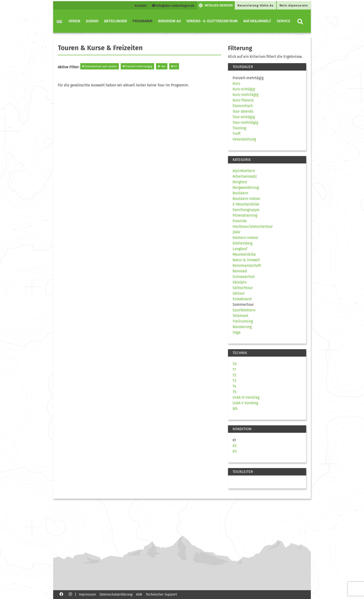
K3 (235, 451)
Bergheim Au (169, 21)
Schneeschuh (244, 277)
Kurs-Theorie (243, 100)
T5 (234, 392)
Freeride (240, 221)
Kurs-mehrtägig (245, 95)
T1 (234, 369)
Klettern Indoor (245, 238)
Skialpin (240, 282)
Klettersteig (242, 243)
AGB (139, 594)
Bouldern (240, 193)
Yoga (237, 332)
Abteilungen (115, 21)
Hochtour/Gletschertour (253, 226)
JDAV (236, 232)
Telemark (240, 316)
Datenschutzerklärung (116, 594)
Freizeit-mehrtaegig (137, 66)
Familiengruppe (246, 210)
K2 (235, 446)
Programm (143, 21)
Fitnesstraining (245, 215)
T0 (235, 364)
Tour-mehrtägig (245, 122)
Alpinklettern (244, 171)
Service (283, 21)
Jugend (92, 21)
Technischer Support (161, 594)
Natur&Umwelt (257, 21)
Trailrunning (243, 321)
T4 (234, 386)
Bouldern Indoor (246, 199)
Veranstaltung (244, 139)
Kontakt (141, 6)
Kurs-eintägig (244, 89)
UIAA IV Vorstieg (246, 397)
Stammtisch (243, 106)
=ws (162, 66)
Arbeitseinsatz (245, 176)
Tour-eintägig (244, 117)
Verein (74, 21)
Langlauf (240, 249)
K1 (174, 66)
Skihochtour (243, 288)
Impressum (87, 594)
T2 (234, 375)
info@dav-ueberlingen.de (173, 6)
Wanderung (242, 327)
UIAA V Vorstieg (245, 403)
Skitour (239, 293)
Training (239, 128)
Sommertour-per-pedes (100, 66)
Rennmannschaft (247, 265)
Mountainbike (244, 254)
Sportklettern (244, 310)
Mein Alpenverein (294, 5)
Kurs (236, 83)
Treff (236, 134)
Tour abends (243, 111)
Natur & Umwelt (246, 260)
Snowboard (242, 299)
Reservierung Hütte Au (255, 5)
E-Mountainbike (246, 204)
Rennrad (240, 271)
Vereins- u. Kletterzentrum (212, 21)
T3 (234, 381)
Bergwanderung (246, 187)
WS (235, 409)
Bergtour (240, 182)
